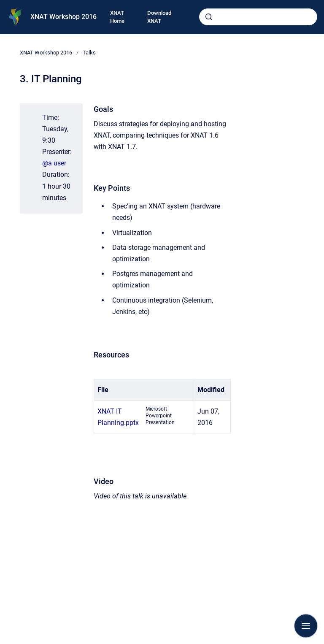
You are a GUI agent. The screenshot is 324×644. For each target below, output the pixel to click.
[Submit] (209, 17)
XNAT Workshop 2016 (63, 17)
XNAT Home (117, 17)
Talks (89, 53)
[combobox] (258, 17)
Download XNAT (159, 17)
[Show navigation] (306, 626)
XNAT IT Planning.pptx (118, 417)
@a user (54, 163)
